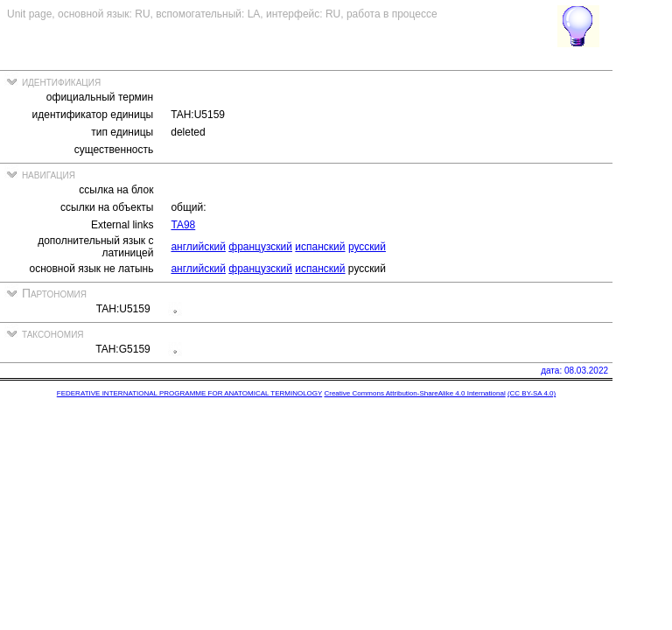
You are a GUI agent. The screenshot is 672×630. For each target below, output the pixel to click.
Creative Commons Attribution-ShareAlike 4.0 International (414, 393)
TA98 (183, 225)
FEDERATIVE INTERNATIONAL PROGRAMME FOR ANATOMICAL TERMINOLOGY (189, 393)
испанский (320, 247)
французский (260, 247)
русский (367, 247)
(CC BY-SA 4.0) (532, 393)
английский (198, 247)
